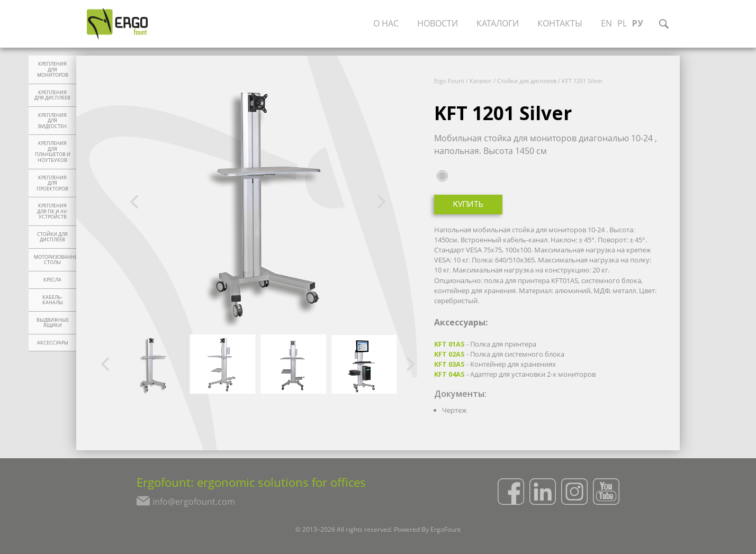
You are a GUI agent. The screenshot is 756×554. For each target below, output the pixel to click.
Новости (440, 24)
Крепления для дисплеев (52, 96)
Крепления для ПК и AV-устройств (52, 211)
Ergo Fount (449, 81)
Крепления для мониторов (53, 70)
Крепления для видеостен (52, 121)
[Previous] (136, 202)
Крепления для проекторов (52, 183)
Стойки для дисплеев (52, 237)
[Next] (380, 202)
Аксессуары (53, 343)
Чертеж (454, 410)
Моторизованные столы (55, 260)
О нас (388, 24)
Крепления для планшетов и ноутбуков (53, 152)
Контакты (562, 24)
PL (624, 24)
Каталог (481, 81)
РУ (640, 24)
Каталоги (500, 24)
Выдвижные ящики (53, 323)
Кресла (52, 280)
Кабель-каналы (53, 300)
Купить (468, 205)
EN (609, 24)
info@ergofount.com (192, 503)
